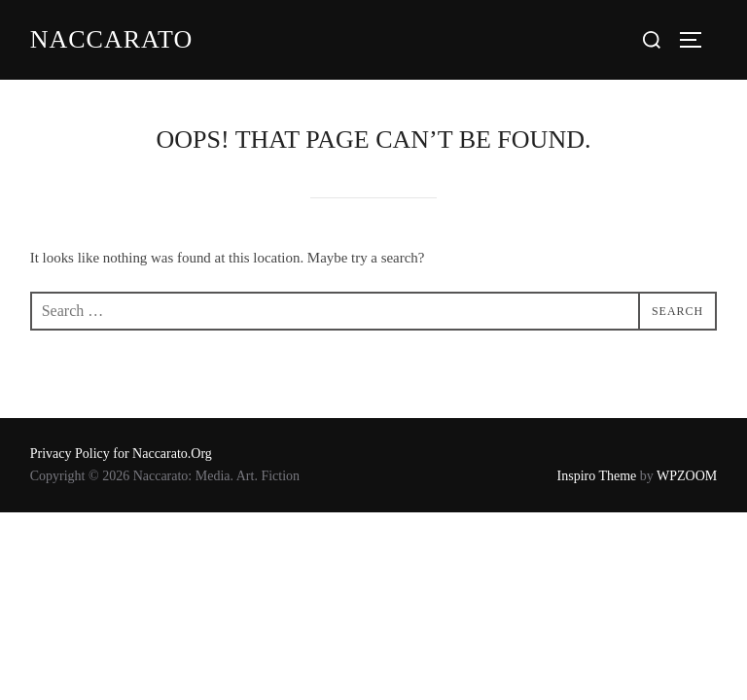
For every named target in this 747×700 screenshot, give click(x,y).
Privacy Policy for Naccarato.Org (121, 454)
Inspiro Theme (597, 476)
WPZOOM (687, 476)
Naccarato (111, 39)
